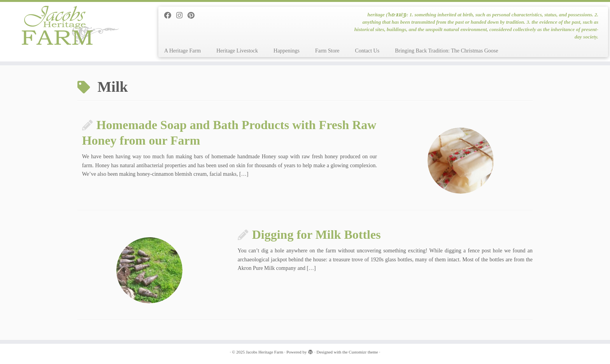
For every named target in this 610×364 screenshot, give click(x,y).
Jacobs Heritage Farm (265, 352)
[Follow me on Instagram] (182, 16)
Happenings (287, 51)
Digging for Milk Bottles (316, 234)
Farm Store (327, 51)
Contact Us (367, 51)
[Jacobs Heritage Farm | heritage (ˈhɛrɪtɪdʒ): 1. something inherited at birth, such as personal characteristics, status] (70, 25)
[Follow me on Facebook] (170, 16)
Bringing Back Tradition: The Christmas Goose (446, 51)
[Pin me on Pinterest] (194, 16)
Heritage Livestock (237, 51)
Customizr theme (363, 352)
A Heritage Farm (182, 51)
